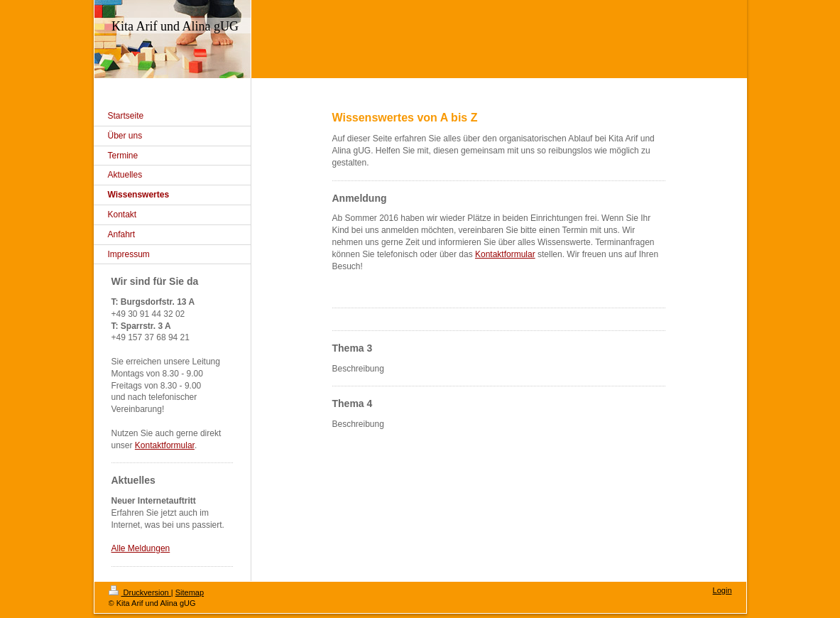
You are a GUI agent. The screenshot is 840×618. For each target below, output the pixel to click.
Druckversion (140, 592)
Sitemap (190, 592)
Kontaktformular (505, 254)
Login (722, 590)
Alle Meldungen (141, 548)
